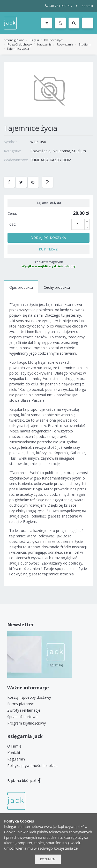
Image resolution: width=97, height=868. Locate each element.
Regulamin (16, 759)
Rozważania (65, 44)
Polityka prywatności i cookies (32, 766)
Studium (85, 44)
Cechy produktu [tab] (57, 287)
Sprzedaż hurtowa (22, 717)
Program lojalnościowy (27, 723)
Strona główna (14, 40)
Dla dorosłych (54, 40)
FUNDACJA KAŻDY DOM (51, 160)
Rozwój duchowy (20, 44)
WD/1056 (38, 142)
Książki (34, 40)
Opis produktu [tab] (21, 287)
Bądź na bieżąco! (24, 781)
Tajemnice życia (18, 48)
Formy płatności (21, 704)
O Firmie (14, 746)
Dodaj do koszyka (48, 238)
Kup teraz (48, 249)
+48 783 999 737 (59, 6)
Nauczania (44, 44)
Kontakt (87, 6)
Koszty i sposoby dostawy (29, 697)
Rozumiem (48, 859)
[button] (61, 23)
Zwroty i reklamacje (24, 710)
